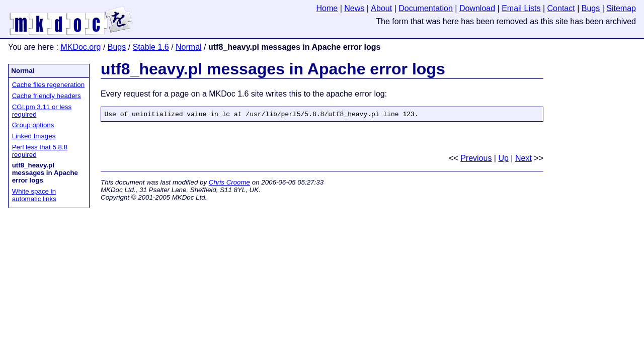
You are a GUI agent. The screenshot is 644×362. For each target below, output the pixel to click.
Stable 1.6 (151, 47)
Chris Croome (229, 184)
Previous (476, 160)
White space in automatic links (34, 195)
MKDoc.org (80, 47)
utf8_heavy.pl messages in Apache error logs (273, 69)
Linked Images (34, 136)
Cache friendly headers (47, 96)
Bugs (117, 47)
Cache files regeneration (48, 85)
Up (503, 160)
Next (524, 160)
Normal (189, 47)
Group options (33, 125)
